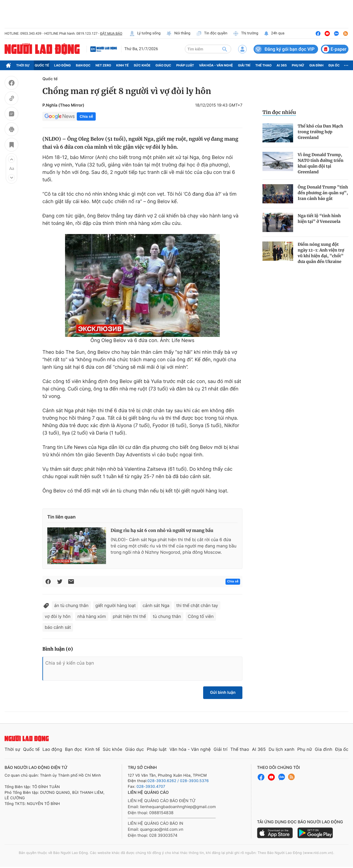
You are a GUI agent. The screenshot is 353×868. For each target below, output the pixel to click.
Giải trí (244, 65)
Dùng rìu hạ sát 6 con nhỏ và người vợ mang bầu (162, 531)
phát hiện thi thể (130, 616)
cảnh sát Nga (156, 605)
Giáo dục (163, 65)
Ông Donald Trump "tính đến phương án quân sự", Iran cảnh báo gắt (323, 193)
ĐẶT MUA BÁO (111, 34)
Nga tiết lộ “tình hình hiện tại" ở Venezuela (319, 219)
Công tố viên (201, 616)
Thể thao (263, 65)
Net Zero (103, 65)
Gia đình (316, 65)
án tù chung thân (71, 605)
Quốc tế (42, 65)
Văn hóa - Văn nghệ (216, 65)
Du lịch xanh (282, 749)
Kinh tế (123, 65)
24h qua (274, 34)
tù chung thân (167, 616)
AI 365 (282, 65)
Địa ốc (334, 65)
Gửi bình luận (223, 693)
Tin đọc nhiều (279, 112)
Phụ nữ (298, 65)
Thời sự (23, 65)
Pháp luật (185, 65)
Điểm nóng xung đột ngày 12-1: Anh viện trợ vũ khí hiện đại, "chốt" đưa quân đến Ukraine (321, 253)
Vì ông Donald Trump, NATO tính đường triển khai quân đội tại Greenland (321, 163)
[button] (11, 159)
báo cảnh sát (58, 627)
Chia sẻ (86, 116)
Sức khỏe (142, 65)
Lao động (63, 65)
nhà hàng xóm (92, 616)
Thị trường (246, 34)
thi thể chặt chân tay (197, 605)
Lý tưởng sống (145, 34)
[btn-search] (225, 49)
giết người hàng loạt (116, 605)
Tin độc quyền (212, 34)
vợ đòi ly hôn (58, 616)
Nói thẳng (178, 34)
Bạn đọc (83, 65)
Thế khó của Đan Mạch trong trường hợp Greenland (320, 132)
